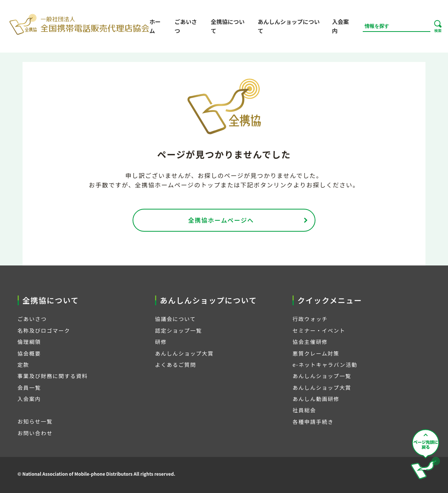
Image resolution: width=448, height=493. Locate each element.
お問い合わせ (35, 433)
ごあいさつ (186, 26)
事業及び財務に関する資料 (53, 376)
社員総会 (304, 410)
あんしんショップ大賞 (184, 353)
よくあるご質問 (176, 365)
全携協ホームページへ (221, 220)
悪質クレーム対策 (316, 353)
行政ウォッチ (310, 319)
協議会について (176, 319)
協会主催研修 (310, 342)
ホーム (155, 26)
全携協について (228, 26)
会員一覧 (29, 387)
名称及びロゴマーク (44, 330)
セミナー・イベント (319, 330)
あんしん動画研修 (316, 399)
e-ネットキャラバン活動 (325, 365)
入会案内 (340, 26)
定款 (23, 365)
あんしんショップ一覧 (322, 376)
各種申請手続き (313, 422)
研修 (161, 342)
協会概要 (29, 353)
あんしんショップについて (289, 26)
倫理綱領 (29, 342)
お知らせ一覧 (35, 421)
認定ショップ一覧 (179, 330)
